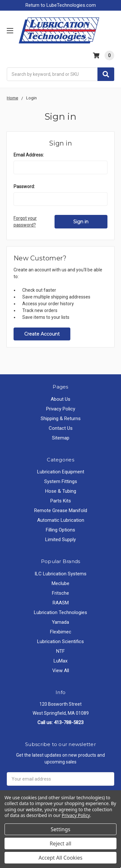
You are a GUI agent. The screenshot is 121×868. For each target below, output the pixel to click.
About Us (60, 399)
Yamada (60, 622)
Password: (24, 187)
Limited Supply (60, 540)
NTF (60, 651)
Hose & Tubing (61, 491)
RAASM (61, 603)
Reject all (60, 843)
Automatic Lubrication (61, 520)
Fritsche (60, 593)
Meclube (60, 583)
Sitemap (61, 438)
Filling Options (60, 530)
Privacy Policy (61, 409)
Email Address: (29, 155)
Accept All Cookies (61, 858)
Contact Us (61, 428)
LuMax (60, 661)
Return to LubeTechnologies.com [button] (61, 5)
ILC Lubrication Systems (60, 574)
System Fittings (61, 481)
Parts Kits (61, 501)
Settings (60, 829)
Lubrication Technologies (60, 612)
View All (61, 671)
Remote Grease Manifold (61, 510)
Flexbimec (61, 632)
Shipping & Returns (61, 419)
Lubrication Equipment (61, 472)
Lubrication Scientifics (60, 641)
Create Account (42, 334)
